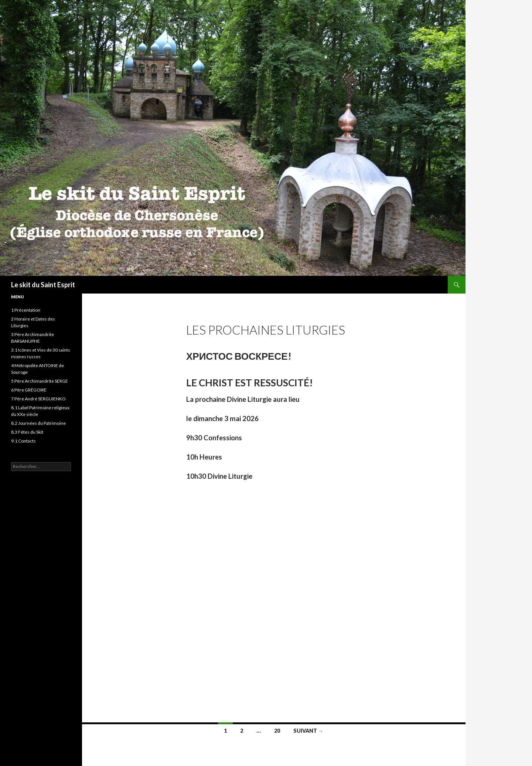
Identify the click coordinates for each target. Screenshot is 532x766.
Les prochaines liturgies (266, 330)
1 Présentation (26, 310)
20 (277, 731)
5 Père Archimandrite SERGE (40, 381)
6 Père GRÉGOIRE (29, 390)
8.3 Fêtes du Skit (27, 432)
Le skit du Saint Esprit (43, 285)
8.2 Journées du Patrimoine (38, 423)
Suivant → (308, 731)
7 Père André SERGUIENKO (38, 399)
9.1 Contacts (23, 441)
